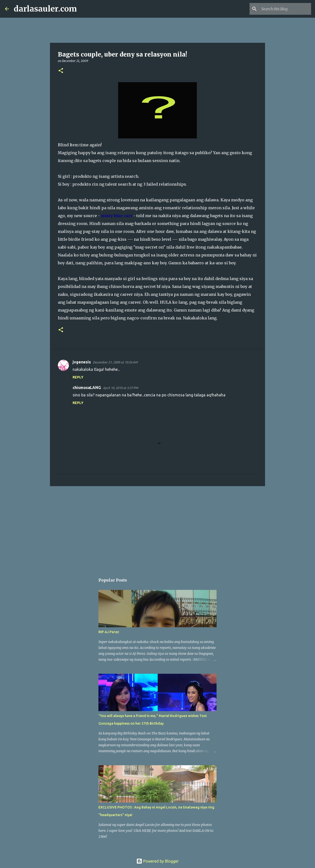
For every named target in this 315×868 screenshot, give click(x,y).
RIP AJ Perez (109, 632)
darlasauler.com (45, 9)
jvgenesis (82, 362)
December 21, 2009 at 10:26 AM (115, 362)
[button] (61, 71)
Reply (78, 377)
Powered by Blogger (157, 861)
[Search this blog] (285, 9)
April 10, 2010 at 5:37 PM (120, 388)
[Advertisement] (157, 528)
